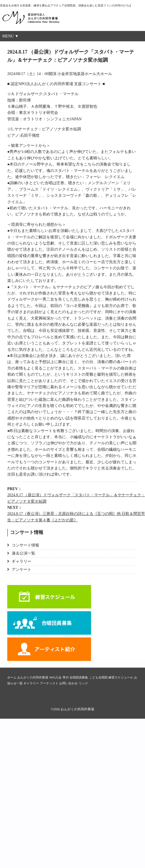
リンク (83, 683)
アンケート (22, 570)
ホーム (12, 677)
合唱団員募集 (49, 623)
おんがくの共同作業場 (42, 21)
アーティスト (49, 649)
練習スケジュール (49, 597)
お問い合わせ (68, 683)
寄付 (66, 677)
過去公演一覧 (23, 553)
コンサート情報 (25, 545)
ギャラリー (22, 561)
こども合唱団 (98, 677)
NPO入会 (55, 677)
